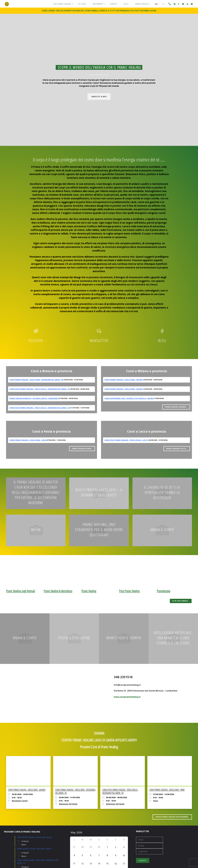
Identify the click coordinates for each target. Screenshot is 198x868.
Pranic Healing (89, 591)
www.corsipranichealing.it (127, 697)
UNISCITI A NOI (99, 96)
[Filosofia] (36, 332)
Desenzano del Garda (68, 804)
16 (116, 864)
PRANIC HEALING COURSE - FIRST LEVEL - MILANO (34, 849)
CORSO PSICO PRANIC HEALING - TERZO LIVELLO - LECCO (126, 440)
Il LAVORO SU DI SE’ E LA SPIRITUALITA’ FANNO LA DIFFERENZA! (162, 492)
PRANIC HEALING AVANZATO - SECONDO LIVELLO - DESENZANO (34, 398)
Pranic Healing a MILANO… (176, 407)
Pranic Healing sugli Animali (21, 591)
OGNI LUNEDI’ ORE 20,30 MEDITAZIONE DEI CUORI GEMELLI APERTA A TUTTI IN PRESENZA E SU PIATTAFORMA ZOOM (99, 11)
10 (124, 855)
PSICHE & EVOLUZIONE (74, 638)
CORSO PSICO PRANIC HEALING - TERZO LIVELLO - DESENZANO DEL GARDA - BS (40, 389)
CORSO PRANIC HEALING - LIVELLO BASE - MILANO (123, 380)
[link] (163, 4)
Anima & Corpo (162, 529)
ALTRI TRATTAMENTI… (181, 601)
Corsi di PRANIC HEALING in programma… (172, 817)
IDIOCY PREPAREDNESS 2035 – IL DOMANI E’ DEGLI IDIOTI (99, 492)
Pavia (155, 801)
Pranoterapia (164, 591)
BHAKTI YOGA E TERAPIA (124, 638)
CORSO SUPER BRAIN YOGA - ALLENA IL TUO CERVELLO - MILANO (129, 398)
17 (124, 864)
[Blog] (162, 332)
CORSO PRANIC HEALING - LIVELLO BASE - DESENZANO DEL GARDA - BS (36, 380)
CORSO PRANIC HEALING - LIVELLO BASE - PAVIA (28, 440)
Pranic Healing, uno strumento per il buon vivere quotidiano (99, 529)
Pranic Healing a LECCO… (177, 449)
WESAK (36, 529)
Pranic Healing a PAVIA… (82, 449)
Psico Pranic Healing (129, 591)
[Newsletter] (99, 332)
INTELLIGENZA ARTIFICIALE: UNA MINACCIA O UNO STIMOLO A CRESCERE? (173, 638)
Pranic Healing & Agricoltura (58, 591)
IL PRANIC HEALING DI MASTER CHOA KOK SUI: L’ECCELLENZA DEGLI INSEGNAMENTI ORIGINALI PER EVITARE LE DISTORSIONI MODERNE (36, 492)
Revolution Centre (20, 801)
